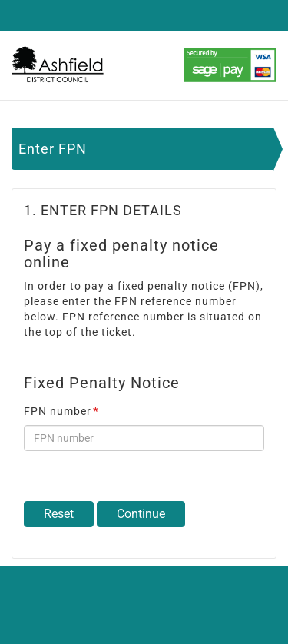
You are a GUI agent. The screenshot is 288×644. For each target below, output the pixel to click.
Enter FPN (53, 149)
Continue (141, 514)
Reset (59, 514)
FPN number (61, 412)
